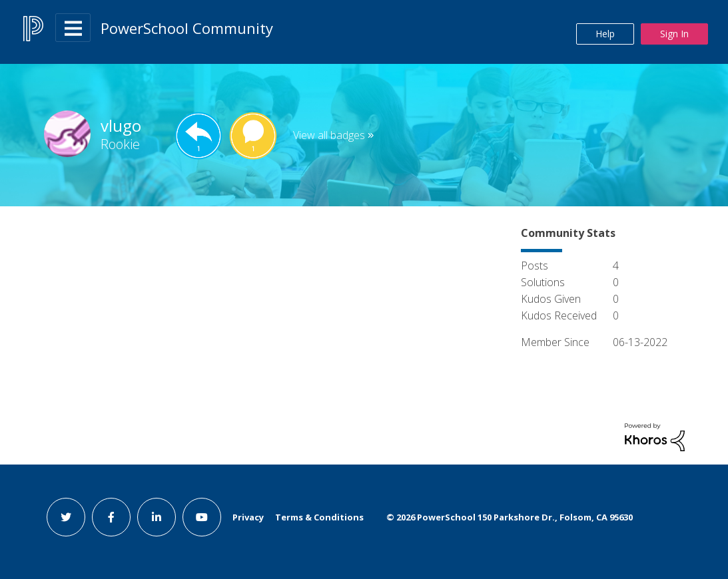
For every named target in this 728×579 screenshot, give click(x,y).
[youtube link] (202, 517)
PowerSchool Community (187, 28)
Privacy (248, 517)
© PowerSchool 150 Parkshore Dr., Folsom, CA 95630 (510, 517)
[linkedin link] (157, 517)
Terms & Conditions (319, 517)
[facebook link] (111, 517)
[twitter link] (66, 517)
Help (605, 34)
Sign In (674, 34)
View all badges (329, 135)
